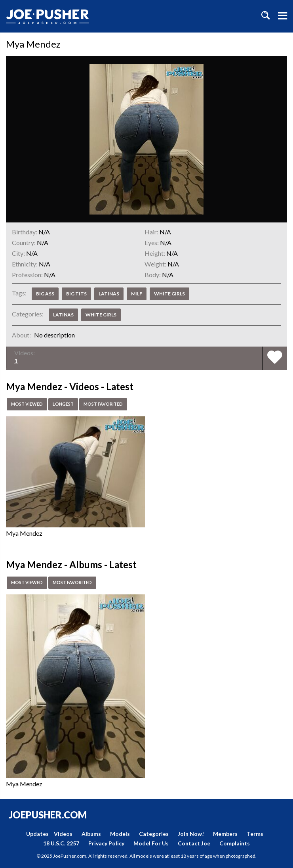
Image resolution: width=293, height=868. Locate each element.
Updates (37, 834)
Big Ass (45, 294)
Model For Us (151, 843)
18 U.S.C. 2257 (61, 843)
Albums (91, 834)
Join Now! (191, 834)
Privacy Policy (106, 843)
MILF (137, 294)
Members (225, 834)
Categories (154, 834)
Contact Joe (194, 843)
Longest (67, 404)
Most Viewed (29, 404)
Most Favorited (110, 404)
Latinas (109, 294)
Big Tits (76, 294)
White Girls (169, 294)
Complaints (235, 843)
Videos (63, 834)
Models (120, 834)
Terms (255, 834)
